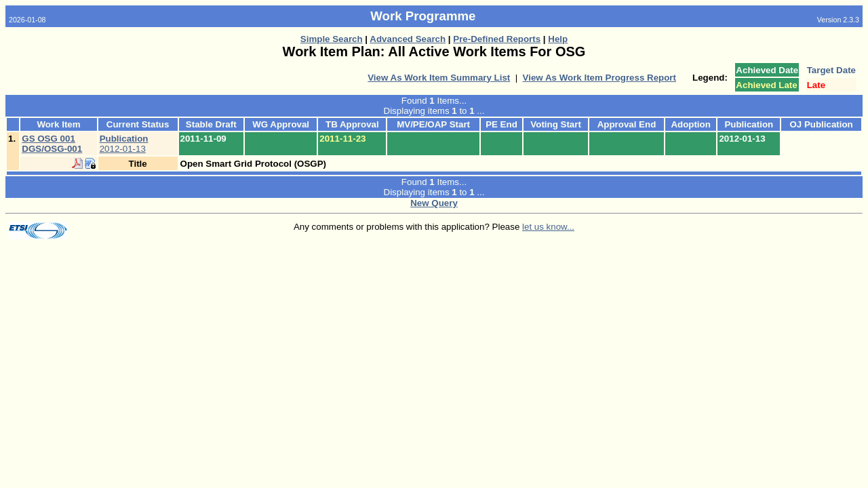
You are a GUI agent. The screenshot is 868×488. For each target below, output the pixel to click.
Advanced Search (408, 39)
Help (558, 39)
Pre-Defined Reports (497, 39)
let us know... (548, 227)
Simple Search (332, 39)
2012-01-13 (124, 144)
